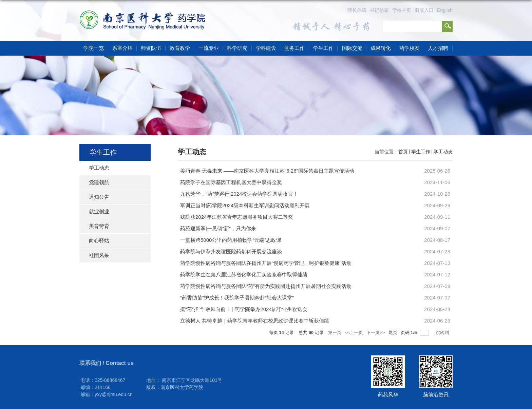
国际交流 (352, 48)
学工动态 (443, 152)
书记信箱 (379, 10)
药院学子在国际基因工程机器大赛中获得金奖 (231, 182)
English (445, 10)
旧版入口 (424, 10)
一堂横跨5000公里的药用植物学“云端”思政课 (231, 240)
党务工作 (294, 48)
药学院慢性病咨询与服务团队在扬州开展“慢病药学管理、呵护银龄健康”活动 (266, 263)
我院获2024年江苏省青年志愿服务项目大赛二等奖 (237, 217)
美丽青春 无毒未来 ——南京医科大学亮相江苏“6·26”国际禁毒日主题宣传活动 (267, 171)
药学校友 (410, 48)
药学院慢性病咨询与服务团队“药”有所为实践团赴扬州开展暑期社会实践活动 (266, 286)
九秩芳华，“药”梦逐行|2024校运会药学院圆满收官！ (239, 194)
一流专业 (209, 48)
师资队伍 (151, 48)
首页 (403, 152)
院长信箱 (357, 10)
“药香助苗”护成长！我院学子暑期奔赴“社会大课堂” (237, 298)
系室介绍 (122, 48)
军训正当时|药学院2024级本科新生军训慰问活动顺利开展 (245, 205)
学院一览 (94, 48)
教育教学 (180, 48)
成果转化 (381, 48)
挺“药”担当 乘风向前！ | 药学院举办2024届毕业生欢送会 (244, 309)
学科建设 (266, 48)
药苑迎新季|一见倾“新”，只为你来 (218, 228)
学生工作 (323, 48)
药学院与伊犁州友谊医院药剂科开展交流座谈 (231, 251)
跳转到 (443, 333)
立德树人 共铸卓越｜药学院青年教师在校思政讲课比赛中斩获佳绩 (255, 321)
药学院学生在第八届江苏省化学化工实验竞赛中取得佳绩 (244, 275)
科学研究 (237, 48)
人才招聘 (438, 48)
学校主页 (402, 10)
